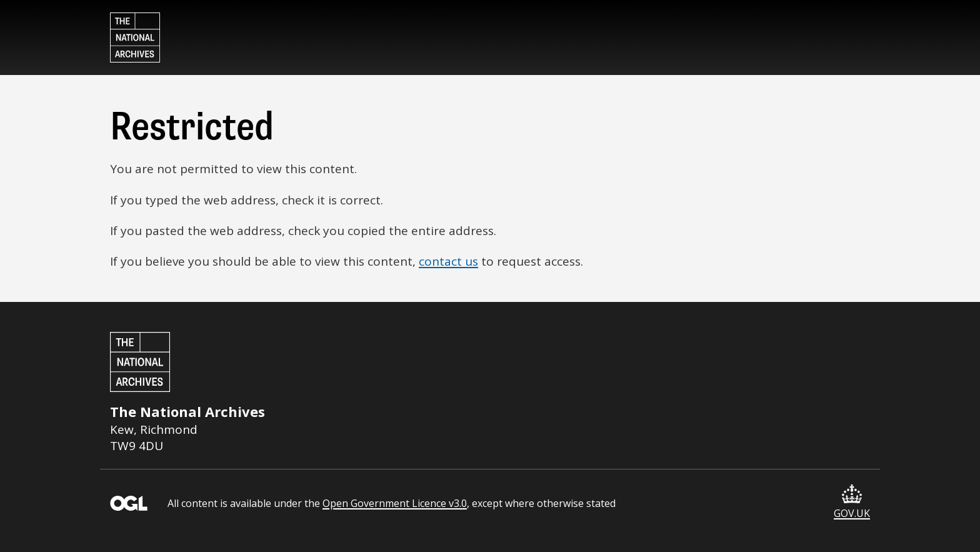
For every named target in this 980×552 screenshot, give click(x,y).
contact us (448, 261)
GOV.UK (852, 502)
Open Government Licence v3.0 (395, 503)
